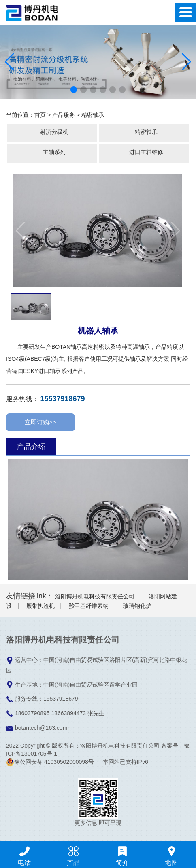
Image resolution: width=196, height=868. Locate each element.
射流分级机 (54, 132)
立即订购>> (40, 422)
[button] (74, 90)
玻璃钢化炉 (137, 606)
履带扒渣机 (40, 606)
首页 (40, 115)
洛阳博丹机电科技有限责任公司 (95, 596)
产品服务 (64, 115)
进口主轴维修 (146, 152)
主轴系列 (54, 152)
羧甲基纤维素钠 (89, 606)
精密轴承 (93, 115)
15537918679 (62, 399)
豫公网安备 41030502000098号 (50, 762)
